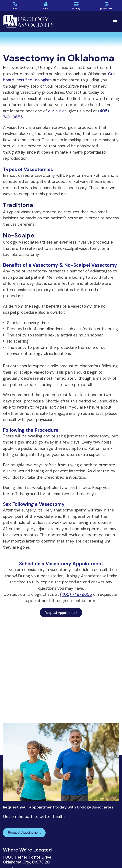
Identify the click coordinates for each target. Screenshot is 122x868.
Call (15, 8)
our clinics (57, 111)
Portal (46, 8)
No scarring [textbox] (18, 341)
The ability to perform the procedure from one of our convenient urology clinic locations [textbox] (57, 351)
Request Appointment (61, 613)
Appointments (107, 8)
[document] (61, 340)
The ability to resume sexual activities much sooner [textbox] (55, 335)
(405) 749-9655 (76, 594)
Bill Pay (76, 8)
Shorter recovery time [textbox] (28, 323)
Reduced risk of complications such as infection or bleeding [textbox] (62, 329)
